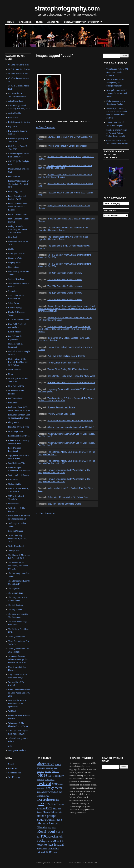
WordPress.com (91, 862)
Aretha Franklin (15, 113)
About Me (53, 22)
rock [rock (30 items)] (45, 836)
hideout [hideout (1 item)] (40, 792)
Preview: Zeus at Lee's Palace (61, 407)
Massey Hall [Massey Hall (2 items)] (49, 812)
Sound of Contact (16, 531)
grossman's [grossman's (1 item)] (41, 788)
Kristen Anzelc (14, 332)
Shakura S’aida (15, 484)
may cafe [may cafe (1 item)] (58, 812)
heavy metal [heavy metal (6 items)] (54, 788)
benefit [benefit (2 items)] (48, 771)
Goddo (11, 249)
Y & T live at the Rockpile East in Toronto (66, 356)
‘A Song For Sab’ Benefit (19, 65)
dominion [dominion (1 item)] (41, 780)
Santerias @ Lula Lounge (19, 475)
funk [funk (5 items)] (55, 784)
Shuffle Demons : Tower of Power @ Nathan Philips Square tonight (117, 133)
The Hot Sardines (16, 605)
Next (122, 177)
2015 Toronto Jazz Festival (19, 69)
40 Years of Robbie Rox (18, 74)
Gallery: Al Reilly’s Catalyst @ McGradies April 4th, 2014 (18, 229)
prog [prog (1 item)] (50, 828)
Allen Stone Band (16, 101)
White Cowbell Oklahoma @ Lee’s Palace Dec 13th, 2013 (19, 693)
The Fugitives (14, 588)
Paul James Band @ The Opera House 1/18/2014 (70, 421)
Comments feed (15, 773)
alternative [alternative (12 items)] (46, 764)
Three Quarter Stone (17, 637)
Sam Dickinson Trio (17, 463)
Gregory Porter (14, 263)
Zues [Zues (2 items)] (54, 852)
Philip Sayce (13, 422)
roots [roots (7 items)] (53, 840)
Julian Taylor (14, 303)
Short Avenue (14, 504)
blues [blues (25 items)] (42, 775)
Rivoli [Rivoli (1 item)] (58, 832)
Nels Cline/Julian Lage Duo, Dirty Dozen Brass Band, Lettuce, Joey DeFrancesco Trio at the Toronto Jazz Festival (64, 329)
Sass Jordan (13, 480)
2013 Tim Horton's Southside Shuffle (64, 504)
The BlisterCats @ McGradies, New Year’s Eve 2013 (18, 566)
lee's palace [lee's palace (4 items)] (51, 804)
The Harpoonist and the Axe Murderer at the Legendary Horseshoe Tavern (63, 229)
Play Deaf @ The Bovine (19, 427)
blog (39, 22)
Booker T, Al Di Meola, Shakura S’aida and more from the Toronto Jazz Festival (65, 176)
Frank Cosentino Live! (18, 214)
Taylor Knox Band (16, 546)
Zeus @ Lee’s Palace (17, 750)
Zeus (10, 746)
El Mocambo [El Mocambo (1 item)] (50, 780)
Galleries (25, 22)
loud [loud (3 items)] (55, 808)
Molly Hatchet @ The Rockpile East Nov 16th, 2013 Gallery (18, 362)
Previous (108, 177)
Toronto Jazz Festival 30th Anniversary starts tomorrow (117, 72)
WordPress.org (14, 777)
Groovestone (14, 267)
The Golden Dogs (16, 593)
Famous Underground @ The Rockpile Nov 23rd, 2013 (19, 184)
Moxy (11, 374)
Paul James (13, 403)
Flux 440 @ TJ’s (15, 192)
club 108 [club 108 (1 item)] (51, 776)
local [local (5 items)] (49, 808)
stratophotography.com (67, 8)
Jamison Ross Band (16, 279)
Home (11, 22)
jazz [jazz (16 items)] (41, 803)
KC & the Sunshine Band (19, 320)
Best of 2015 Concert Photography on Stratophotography (115, 83)
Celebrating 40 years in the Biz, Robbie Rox (68, 497)
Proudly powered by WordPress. (49, 862)
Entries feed (13, 768)
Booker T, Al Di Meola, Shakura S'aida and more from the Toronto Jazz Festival (65, 167)
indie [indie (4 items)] (56, 800)
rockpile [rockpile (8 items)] (43, 840)
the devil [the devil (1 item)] (60, 841)
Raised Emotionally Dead (19, 436)
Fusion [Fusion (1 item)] (61, 784)
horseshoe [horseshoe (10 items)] (45, 799)
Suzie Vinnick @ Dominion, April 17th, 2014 (18, 538)
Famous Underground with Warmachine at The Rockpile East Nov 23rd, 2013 (64, 471)
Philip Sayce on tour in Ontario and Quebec (68, 146)
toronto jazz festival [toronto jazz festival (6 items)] (50, 844)
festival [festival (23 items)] (44, 783)
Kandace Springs (15, 308)
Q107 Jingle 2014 (16, 431)
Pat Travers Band (15, 398)
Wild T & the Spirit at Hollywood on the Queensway (17, 703)
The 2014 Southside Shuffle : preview (65, 273)
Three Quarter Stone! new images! (63, 363)
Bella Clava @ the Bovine (19, 122)
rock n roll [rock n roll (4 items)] (56, 837)
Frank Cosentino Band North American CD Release (18, 207)
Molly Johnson (14, 370)
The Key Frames (15, 609)
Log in (11, 764)
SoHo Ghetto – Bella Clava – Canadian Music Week (71, 376)
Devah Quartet (14, 176)
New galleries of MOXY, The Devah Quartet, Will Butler (117, 93)
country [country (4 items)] (59, 776)
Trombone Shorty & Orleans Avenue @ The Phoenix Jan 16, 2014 (18, 659)
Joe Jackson (13, 291)
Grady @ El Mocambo (18, 254)
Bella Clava (13, 117)
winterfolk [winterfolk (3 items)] (53, 848)
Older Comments (46, 127)
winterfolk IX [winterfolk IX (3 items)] (44, 852)
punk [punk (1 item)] (54, 828)
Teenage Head (14, 551)
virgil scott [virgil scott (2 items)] (42, 849)
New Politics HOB (16, 386)
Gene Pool (13, 237)
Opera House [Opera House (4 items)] (54, 820)
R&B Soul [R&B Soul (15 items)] (46, 831)
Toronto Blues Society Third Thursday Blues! (68, 369)
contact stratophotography (83, 22)
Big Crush (13, 126)
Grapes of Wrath (15, 258)
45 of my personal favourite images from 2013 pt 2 (71, 427)
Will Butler (13, 711)
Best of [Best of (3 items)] (55, 771)
